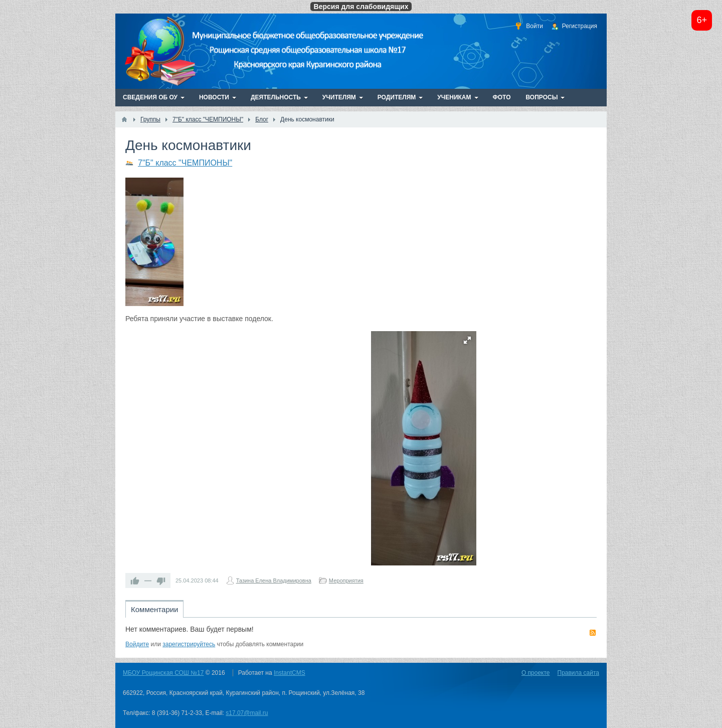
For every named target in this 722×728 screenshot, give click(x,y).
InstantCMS (290, 673)
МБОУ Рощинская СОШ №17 (163, 673)
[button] (467, 340)
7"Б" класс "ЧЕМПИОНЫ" (185, 163)
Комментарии (154, 609)
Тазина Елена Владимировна (274, 580)
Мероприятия (346, 580)
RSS (593, 633)
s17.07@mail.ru (247, 713)
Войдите (137, 644)
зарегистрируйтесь (189, 644)
